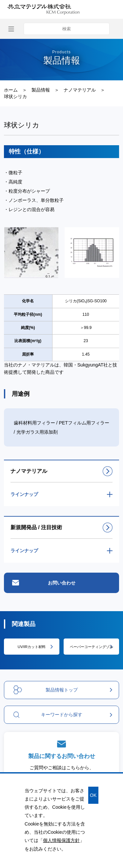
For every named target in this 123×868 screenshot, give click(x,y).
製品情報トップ (45, 690)
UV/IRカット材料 (32, 647)
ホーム (11, 90)
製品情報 (41, 90)
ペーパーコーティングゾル (92, 647)
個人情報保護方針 (61, 840)
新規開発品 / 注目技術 (36, 527)
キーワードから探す (48, 715)
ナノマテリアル (80, 90)
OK (93, 795)
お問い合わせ (62, 583)
